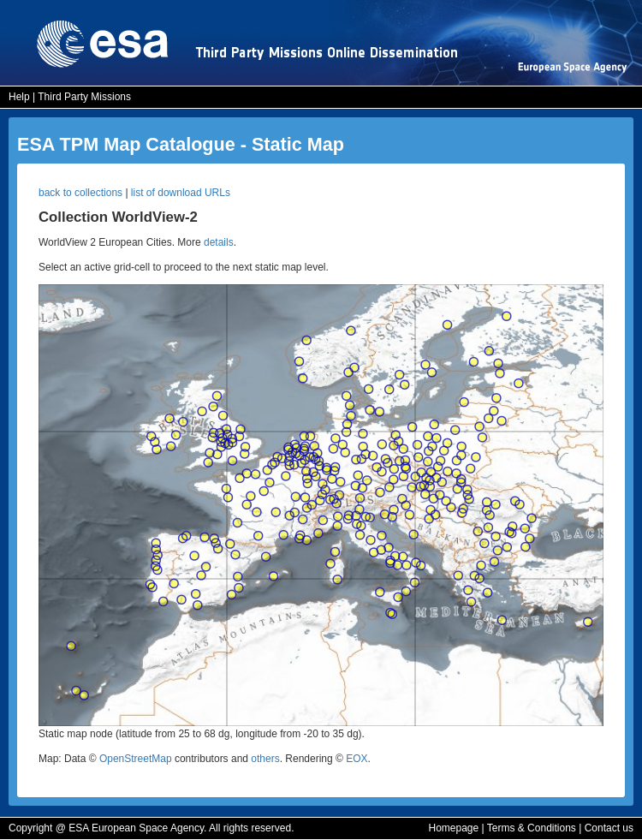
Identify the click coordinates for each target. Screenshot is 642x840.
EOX (357, 759)
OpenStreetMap (136, 759)
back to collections (80, 193)
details (219, 242)
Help (19, 97)
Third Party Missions (84, 97)
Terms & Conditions (532, 828)
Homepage (453, 828)
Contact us (609, 828)
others (265, 759)
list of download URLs (181, 193)
